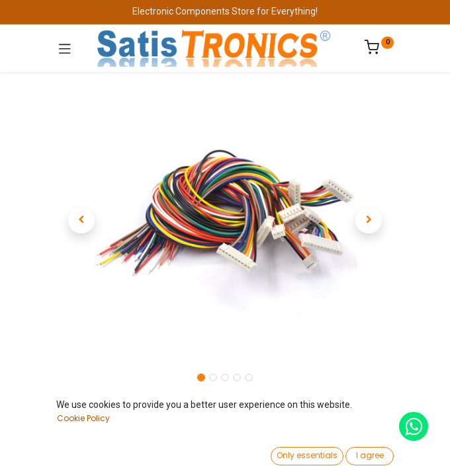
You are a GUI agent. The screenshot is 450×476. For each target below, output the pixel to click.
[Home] (44, 454)
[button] (82, 220)
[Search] (134, 454)
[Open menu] (225, 457)
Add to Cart (273, 422)
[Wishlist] (316, 453)
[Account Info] (407, 453)
